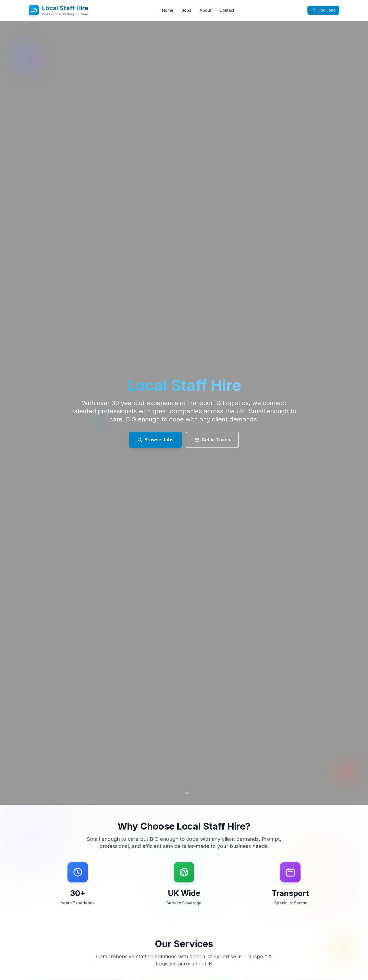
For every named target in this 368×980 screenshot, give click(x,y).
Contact (227, 10)
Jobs (186, 10)
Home (168, 10)
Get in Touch (212, 440)
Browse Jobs (155, 440)
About (205, 10)
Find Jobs (323, 10)
